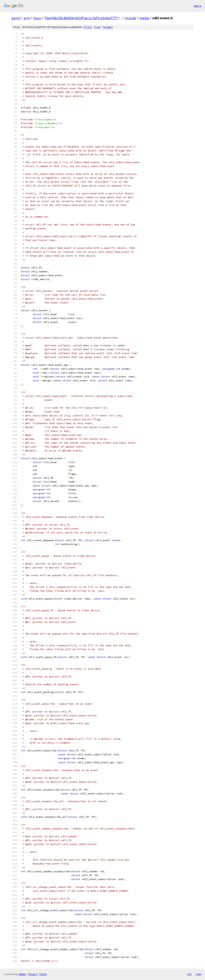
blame (108, 27)
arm (27, 18)
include (130, 18)
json (198, 974)
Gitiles (22, 974)
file (88, 27)
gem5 (16, 18)
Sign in (197, 6)
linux (37, 18)
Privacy (32, 974)
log (97, 27)
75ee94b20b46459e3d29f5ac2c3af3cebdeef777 (81, 18)
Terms (43, 974)
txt (189, 974)
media (144, 18)
